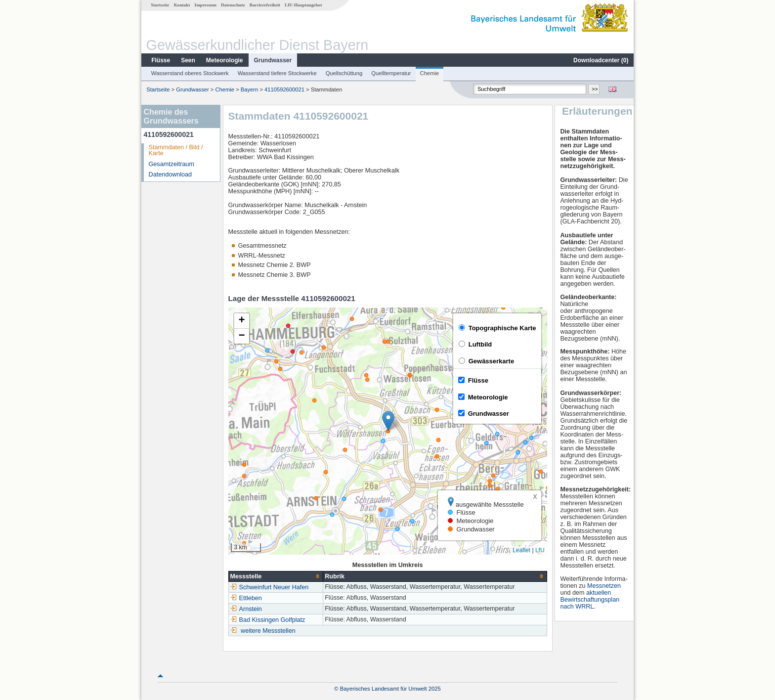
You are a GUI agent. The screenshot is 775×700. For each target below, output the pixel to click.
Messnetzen (604, 586)
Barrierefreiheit (265, 5)
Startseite (160, 5)
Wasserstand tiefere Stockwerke (277, 73)
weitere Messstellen (268, 631)
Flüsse (161, 60)
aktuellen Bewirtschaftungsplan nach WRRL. (590, 600)
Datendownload (171, 175)
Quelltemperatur (391, 73)
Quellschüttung (344, 73)
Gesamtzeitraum (172, 164)
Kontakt (182, 5)
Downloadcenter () (601, 60)
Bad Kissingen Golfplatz (268, 620)
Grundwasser (273, 60)
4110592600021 (284, 89)
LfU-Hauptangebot (303, 5)
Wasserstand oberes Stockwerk (190, 73)
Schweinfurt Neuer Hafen (270, 587)
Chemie (430, 73)
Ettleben (246, 598)
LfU (540, 550)
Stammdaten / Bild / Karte (176, 151)
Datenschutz (233, 5)
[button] (388, 421)
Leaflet (521, 550)
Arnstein (246, 609)
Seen (188, 60)
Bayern (249, 89)
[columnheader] (276, 576)
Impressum (206, 5)
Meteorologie (225, 60)
